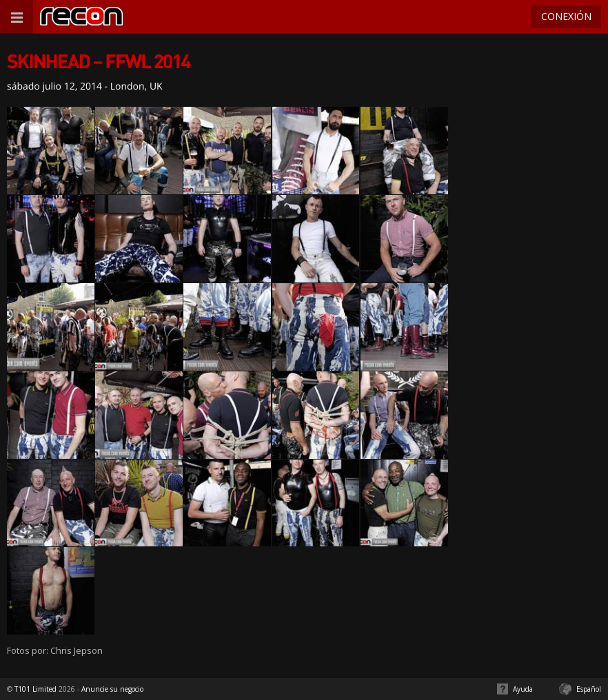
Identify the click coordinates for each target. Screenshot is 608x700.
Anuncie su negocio (112, 689)
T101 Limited (36, 689)
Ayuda (523, 689)
